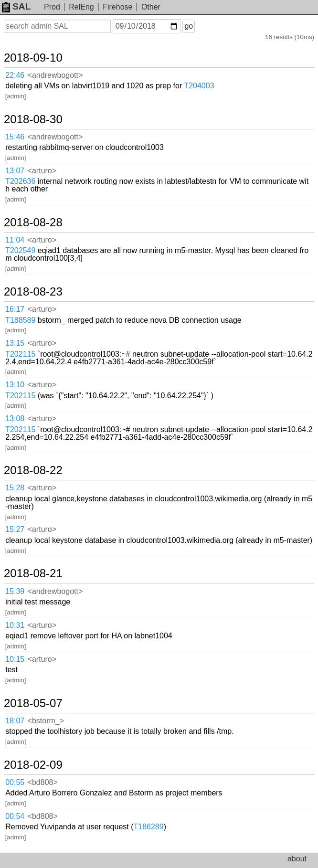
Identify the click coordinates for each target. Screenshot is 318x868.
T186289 (149, 827)
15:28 (15, 488)
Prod (52, 7)
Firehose (117, 7)
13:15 (15, 343)
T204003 (199, 86)
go (189, 26)
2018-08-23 (33, 292)
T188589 (20, 320)
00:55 (15, 782)
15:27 (15, 529)
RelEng (81, 7)
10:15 (15, 659)
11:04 (15, 240)
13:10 (15, 385)
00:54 (15, 816)
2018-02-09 (33, 765)
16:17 (15, 309)
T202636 (20, 181)
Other (151, 7)
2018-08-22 (33, 470)
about (297, 859)
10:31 (15, 625)
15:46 (15, 137)
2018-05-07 (33, 703)
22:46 (15, 75)
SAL (16, 6)
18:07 (15, 721)
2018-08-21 (33, 573)
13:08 (15, 418)
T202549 (20, 250)
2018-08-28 (33, 222)
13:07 (15, 171)
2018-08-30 (33, 119)
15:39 (15, 591)
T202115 (20, 354)
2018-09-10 (33, 58)
